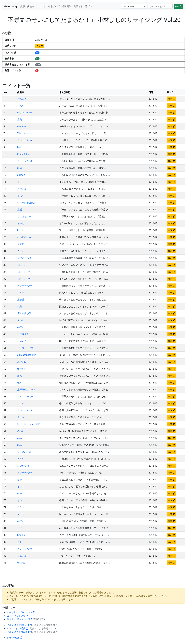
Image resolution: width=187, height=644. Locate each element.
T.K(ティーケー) (25, 133)
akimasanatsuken (27, 355)
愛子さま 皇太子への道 (20, 619)
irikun (20, 230)
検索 (178, 6)
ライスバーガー (25, 396)
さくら (21, 459)
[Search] (160, 6)
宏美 (20, 119)
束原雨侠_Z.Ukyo (26, 390)
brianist (21, 535)
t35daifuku (23, 154)
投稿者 (31, 6)
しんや (21, 106)
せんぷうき (23, 99)
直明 (20, 209)
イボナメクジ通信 (18, 628)
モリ (20, 182)
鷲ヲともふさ (24, 258)
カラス (21, 507)
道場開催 (67, 6)
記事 (23, 6)
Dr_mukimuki (25, 113)
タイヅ (21, 293)
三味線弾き (23, 334)
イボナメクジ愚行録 (19, 625)
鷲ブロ (88, 6)
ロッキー (22, 251)
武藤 (20, 306)
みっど (21, 223)
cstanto (21, 563)
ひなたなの (23, 466)
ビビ (20, 528)
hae (19, 147)
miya (20, 168)
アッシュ (22, 189)
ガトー (21, 542)
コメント (41, 6)
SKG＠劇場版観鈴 (26, 203)
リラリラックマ (25, 348)
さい (20, 500)
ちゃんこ (22, 341)
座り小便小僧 (24, 313)
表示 (40, 46)
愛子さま (78, 6)
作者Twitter (15, 638)
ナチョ (21, 417)
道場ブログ (54, 6)
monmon (22, 126)
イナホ (21, 486)
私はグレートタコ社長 (29, 424)
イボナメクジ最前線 (19, 632)
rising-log (10, 6)
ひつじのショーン (27, 237)
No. (6, 92)
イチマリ (22, 514)
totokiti (21, 369)
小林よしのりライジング (21, 612)
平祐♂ (20, 196)
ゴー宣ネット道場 (18, 616)
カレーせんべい (25, 140)
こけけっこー (24, 216)
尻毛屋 (21, 244)
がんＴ (21, 376)
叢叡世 (21, 299)
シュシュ (22, 403)
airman (21, 175)
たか (20, 480)
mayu (20, 438)
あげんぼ (22, 362)
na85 (20, 327)
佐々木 (21, 383)
